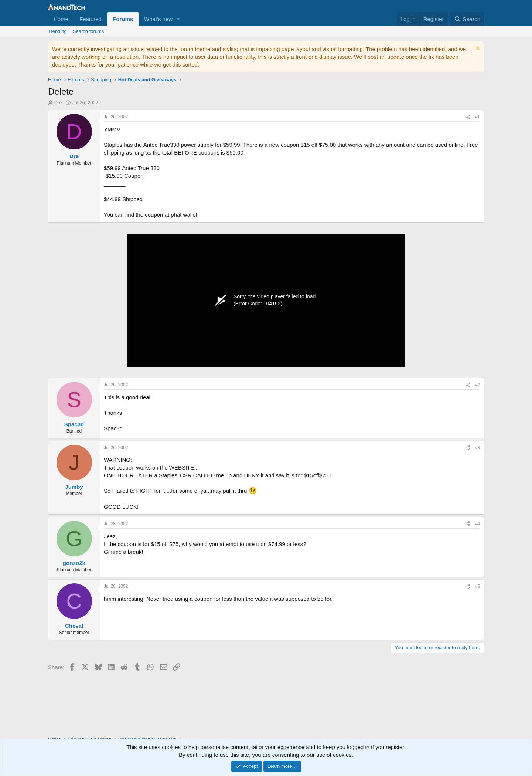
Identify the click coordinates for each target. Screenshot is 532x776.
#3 (478, 448)
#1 (478, 117)
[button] (178, 19)
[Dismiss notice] (477, 49)
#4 (478, 524)
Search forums (88, 31)
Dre (58, 103)
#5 (478, 586)
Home (61, 19)
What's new (158, 19)
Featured (91, 19)
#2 (478, 385)
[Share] (468, 117)
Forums (123, 19)
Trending (57, 31)
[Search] (467, 19)
